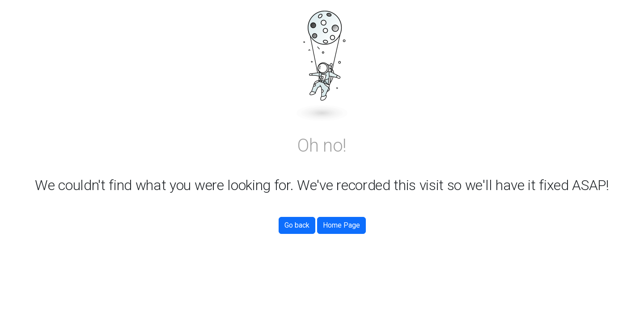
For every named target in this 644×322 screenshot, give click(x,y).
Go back (297, 225)
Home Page (341, 225)
